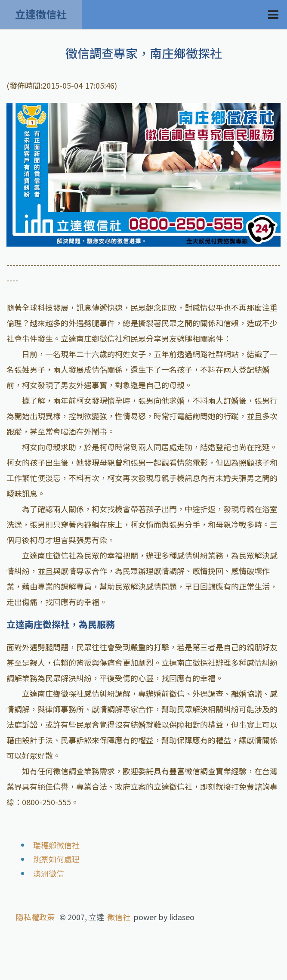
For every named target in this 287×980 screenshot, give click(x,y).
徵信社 (119, 917)
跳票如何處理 (56, 859)
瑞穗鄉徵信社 (56, 845)
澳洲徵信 (49, 873)
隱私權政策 (35, 917)
